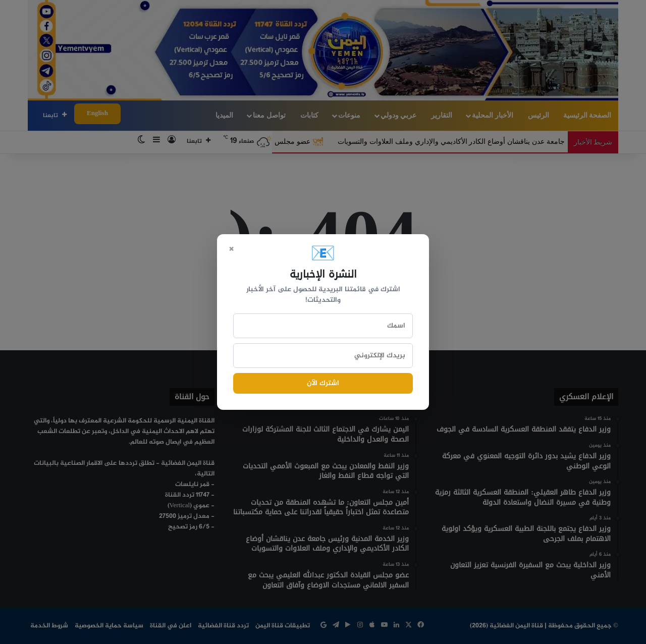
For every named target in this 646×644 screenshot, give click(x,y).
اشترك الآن (323, 383)
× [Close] (231, 248)
